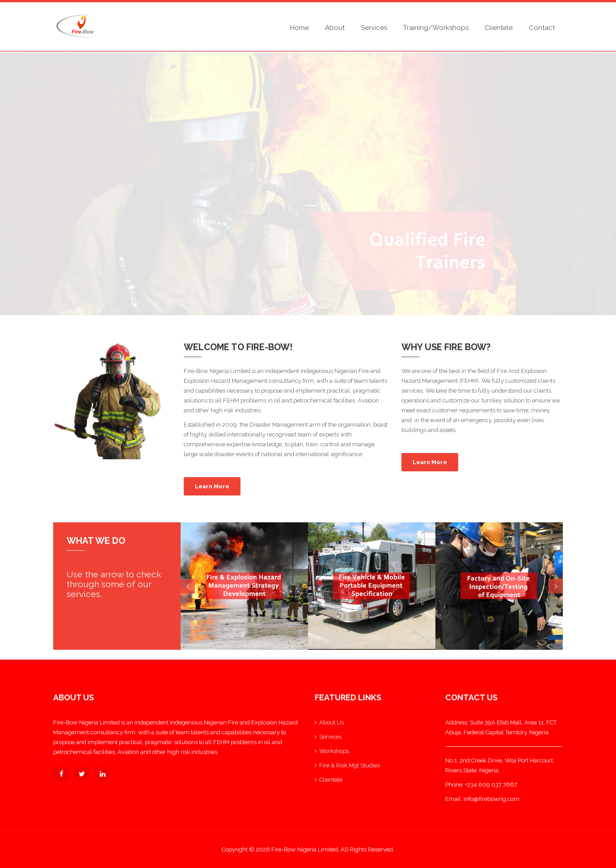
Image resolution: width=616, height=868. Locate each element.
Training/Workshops (436, 28)
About (335, 28)
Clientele (499, 28)
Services (374, 28)
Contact (542, 28)
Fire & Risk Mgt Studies (350, 765)
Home (300, 28)
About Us (331, 722)
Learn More (212, 486)
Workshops (334, 751)
